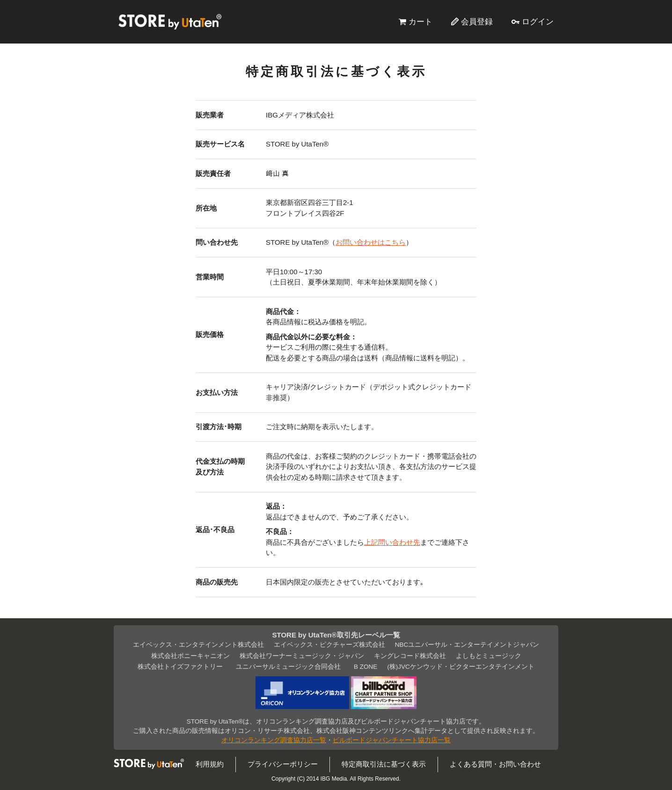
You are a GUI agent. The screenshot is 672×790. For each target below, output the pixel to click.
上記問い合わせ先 (392, 542)
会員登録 (477, 22)
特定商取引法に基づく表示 (384, 764)
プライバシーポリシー (283, 764)
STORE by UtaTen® (170, 22)
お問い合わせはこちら (371, 242)
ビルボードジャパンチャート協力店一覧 (392, 740)
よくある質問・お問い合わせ (495, 764)
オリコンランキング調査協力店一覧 (274, 740)
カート (420, 22)
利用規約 (210, 764)
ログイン (538, 22)
